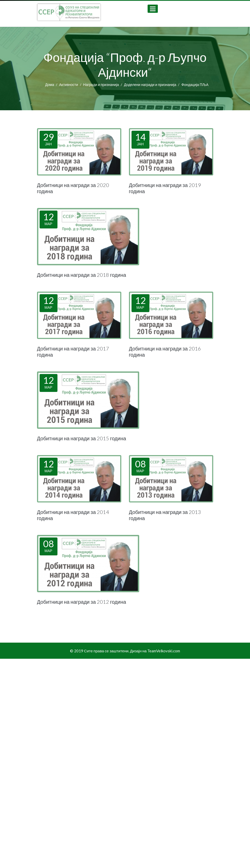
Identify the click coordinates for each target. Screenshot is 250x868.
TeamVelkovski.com (164, 651)
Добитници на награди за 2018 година (82, 275)
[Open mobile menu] (153, 9)
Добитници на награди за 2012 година (82, 602)
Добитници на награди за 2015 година (82, 438)
